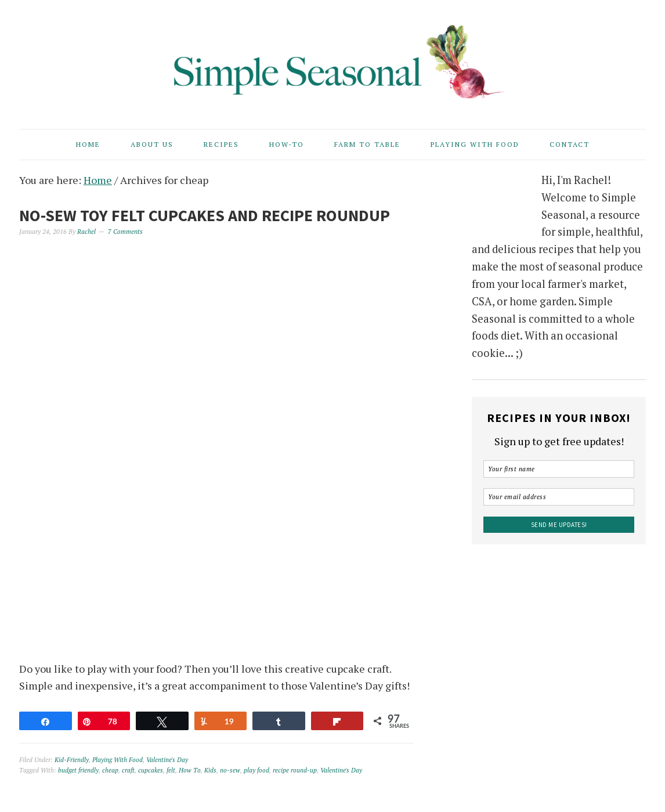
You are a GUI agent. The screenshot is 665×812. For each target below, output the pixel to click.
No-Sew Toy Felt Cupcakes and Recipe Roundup (205, 215)
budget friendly (78, 770)
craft (128, 770)
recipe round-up (295, 770)
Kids (210, 770)
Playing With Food (118, 760)
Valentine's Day (167, 760)
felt (171, 770)
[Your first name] (559, 469)
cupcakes (151, 770)
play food (256, 770)
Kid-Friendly (72, 760)
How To (190, 770)
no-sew (230, 770)
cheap (110, 770)
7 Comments (125, 232)
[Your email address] (559, 497)
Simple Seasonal (332, 59)
